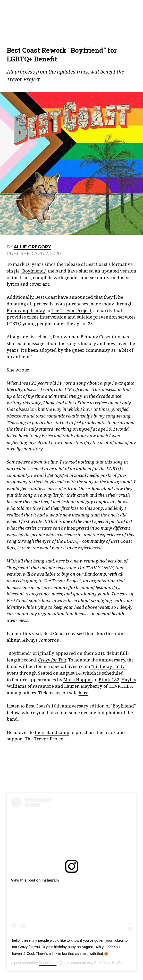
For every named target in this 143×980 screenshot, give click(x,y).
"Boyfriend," (34, 271)
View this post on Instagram (35, 880)
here (83, 693)
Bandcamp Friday (26, 310)
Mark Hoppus (78, 680)
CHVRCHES (120, 686)
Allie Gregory (32, 247)
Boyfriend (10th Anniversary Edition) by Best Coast (72, 764)
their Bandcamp (52, 732)
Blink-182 (109, 680)
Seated (45, 673)
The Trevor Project (71, 310)
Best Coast (97, 264)
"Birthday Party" (109, 666)
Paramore (43, 686)
